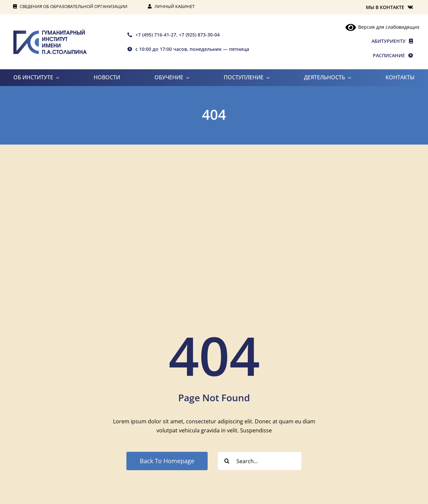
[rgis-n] (50, 32)
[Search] (227, 461)
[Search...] (260, 461)
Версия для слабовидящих (383, 27)
